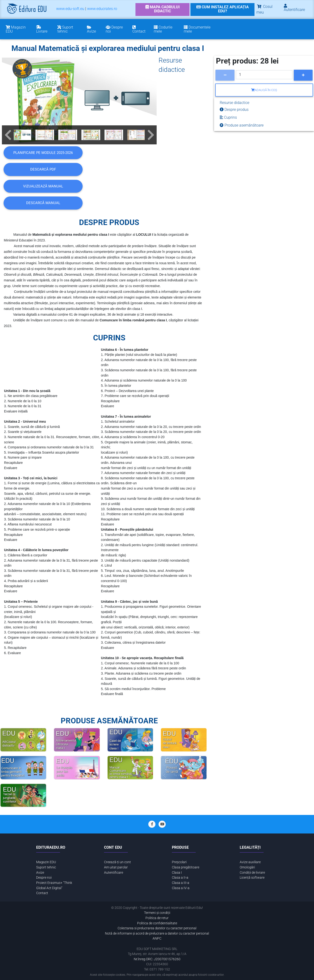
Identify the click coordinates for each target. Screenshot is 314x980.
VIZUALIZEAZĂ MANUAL (43, 186)
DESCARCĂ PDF (43, 169)
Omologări (247, 867)
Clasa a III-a (181, 883)
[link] (163, 10)
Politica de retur (157, 918)
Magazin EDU (46, 862)
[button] (8, 135)
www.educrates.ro (102, 9)
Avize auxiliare (250, 862)
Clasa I (177, 873)
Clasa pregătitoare (186, 867)
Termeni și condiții (157, 913)
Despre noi (44, 878)
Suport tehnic (46, 867)
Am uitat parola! (116, 867)
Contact (42, 893)
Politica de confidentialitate (157, 923)
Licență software (252, 878)
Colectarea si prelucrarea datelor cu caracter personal (157, 928)
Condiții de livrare (252, 873)
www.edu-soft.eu (70, 9)
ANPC (157, 938)
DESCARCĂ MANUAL (43, 203)
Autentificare (114, 873)
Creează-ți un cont (117, 862)
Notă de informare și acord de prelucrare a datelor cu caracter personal (157, 933)
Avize (40, 873)
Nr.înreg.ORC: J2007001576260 (157, 959)
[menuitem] (70, 10)
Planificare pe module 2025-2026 (43, 153)
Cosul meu (264, 9)
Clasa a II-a (180, 878)
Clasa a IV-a (181, 888)
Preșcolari (179, 862)
